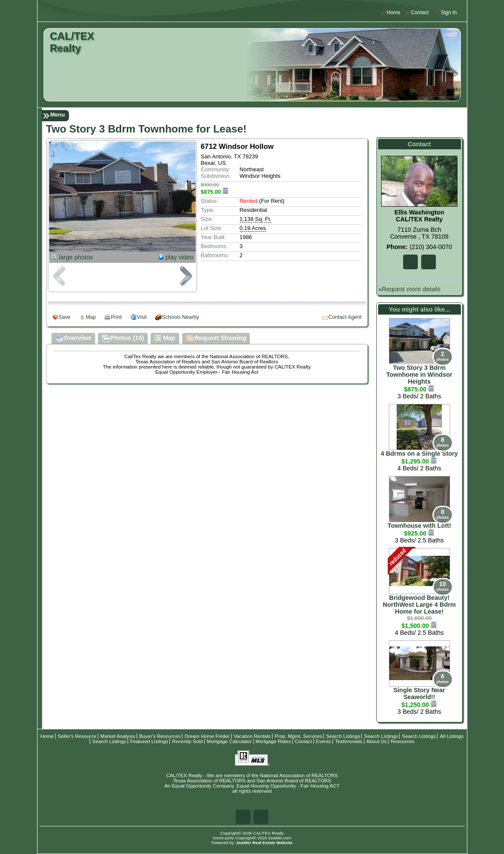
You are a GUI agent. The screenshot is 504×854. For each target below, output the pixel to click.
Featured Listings (149, 741)
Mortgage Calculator (229, 741)
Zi (429, 262)
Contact (416, 13)
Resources (402, 741)
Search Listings (343, 736)
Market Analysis (118, 736)
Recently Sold (187, 741)
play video (180, 257)
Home (390, 13)
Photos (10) (123, 339)
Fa (410, 262)
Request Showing (216, 339)
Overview (73, 339)
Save (65, 317)
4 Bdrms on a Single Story (419, 454)
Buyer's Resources (160, 736)
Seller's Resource (77, 736)
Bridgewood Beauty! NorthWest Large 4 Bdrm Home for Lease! (419, 605)
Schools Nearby (180, 317)
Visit (142, 317)
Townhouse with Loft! (419, 526)
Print (116, 317)
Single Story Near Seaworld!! (419, 693)
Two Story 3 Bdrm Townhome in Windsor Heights (419, 375)
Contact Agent (345, 317)
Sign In (445, 13)
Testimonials (349, 741)
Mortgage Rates (273, 741)
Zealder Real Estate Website (264, 843)
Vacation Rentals (252, 736)
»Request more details (410, 289)
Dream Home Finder (207, 736)
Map (91, 317)
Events (324, 741)
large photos (76, 257)
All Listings (452, 736)
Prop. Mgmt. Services (298, 736)
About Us (377, 741)
